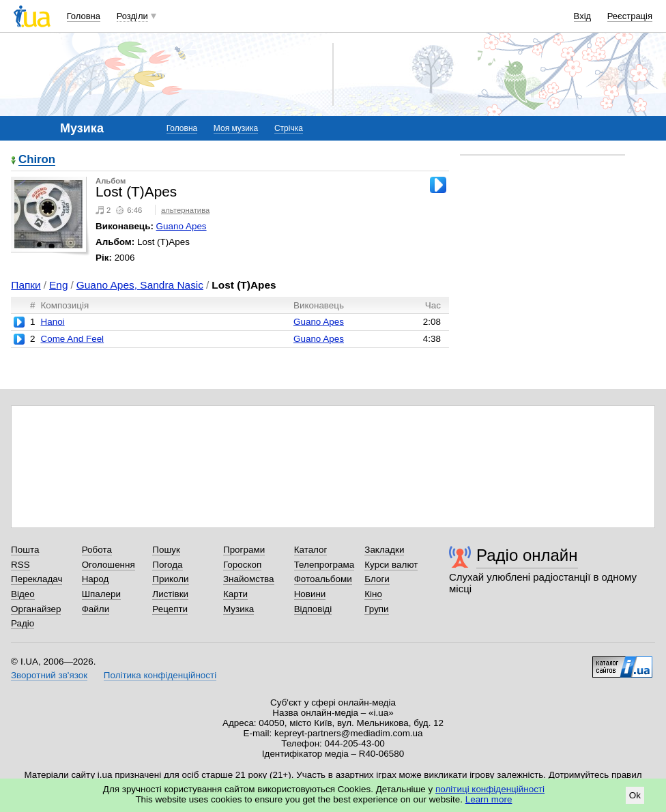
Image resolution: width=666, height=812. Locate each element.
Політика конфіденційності (160, 675)
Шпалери (101, 594)
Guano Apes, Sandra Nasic (140, 285)
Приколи (170, 579)
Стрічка (289, 128)
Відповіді (313, 609)
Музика (238, 609)
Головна (84, 16)
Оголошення (108, 565)
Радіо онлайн (527, 555)
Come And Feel (72, 339)
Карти (235, 594)
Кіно (373, 594)
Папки (26, 285)
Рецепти (170, 609)
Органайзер (36, 609)
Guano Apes (182, 226)
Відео (23, 594)
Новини (310, 594)
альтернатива (185, 210)
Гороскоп (242, 565)
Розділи (132, 16)
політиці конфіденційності (490, 789)
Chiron (37, 160)
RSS (20, 565)
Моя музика (236, 128)
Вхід (583, 16)
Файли (96, 609)
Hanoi (52, 322)
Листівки (170, 594)
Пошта (25, 550)
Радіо (23, 623)
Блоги (377, 579)
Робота (97, 550)
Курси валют (391, 565)
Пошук (166, 550)
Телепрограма (324, 565)
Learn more (489, 799)
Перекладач (37, 579)
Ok (635, 795)
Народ (96, 579)
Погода (167, 565)
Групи (376, 609)
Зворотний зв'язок (49, 675)
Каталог (311, 550)
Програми (244, 550)
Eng (58, 285)
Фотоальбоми (323, 579)
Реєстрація (630, 16)
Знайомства (249, 579)
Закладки (384, 550)
